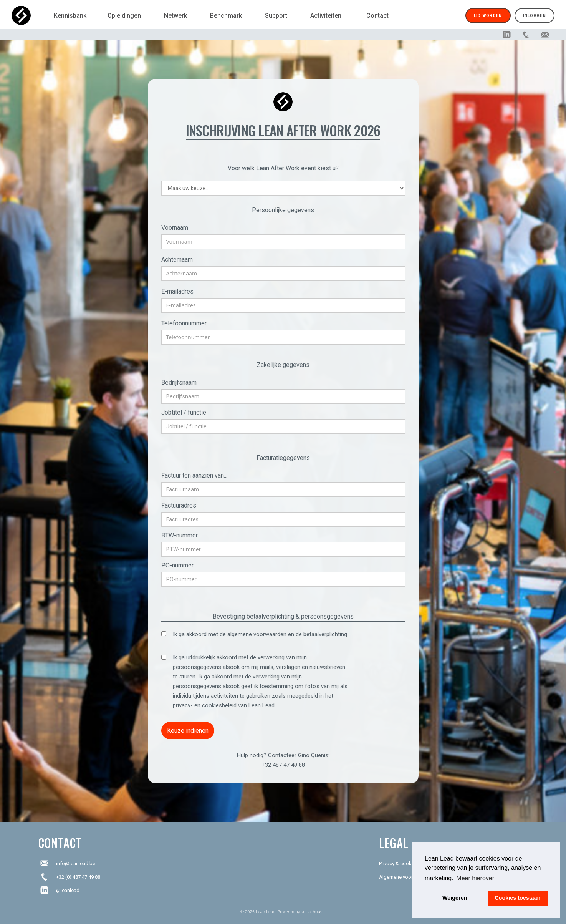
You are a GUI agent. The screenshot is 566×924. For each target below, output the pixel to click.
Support (276, 16)
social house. (313, 912)
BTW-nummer (180, 535)
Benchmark (226, 16)
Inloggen (535, 16)
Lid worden (488, 16)
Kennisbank (70, 16)
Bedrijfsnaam (179, 382)
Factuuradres (179, 505)
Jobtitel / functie (184, 412)
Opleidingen (124, 16)
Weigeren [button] (455, 898)
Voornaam (175, 228)
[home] (29, 15)
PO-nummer (177, 565)
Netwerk (175, 16)
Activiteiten (326, 16)
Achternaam (177, 260)
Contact (377, 16)
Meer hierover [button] (475, 878)
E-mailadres (177, 291)
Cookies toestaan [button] (517, 898)
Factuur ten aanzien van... (194, 475)
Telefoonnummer (184, 323)
